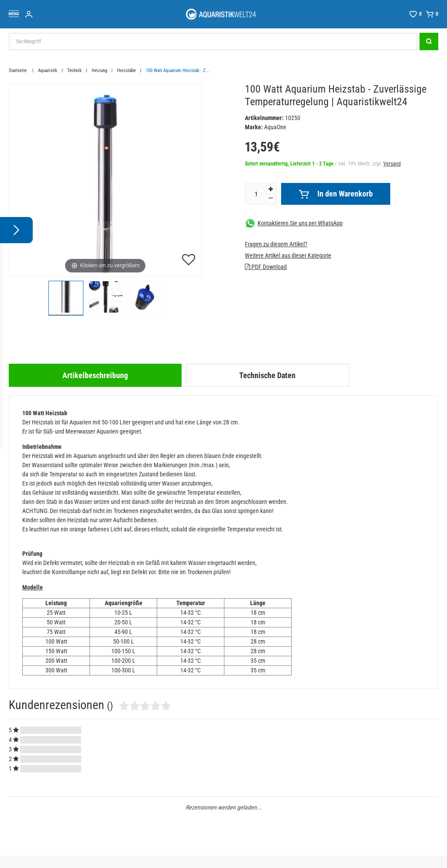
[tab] (95, 375)
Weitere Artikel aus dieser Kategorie (288, 255)
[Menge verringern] (271, 198)
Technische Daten (267, 375)
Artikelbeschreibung (95, 375)
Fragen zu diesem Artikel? (276, 244)
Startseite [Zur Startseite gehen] (18, 71)
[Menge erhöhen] (271, 189)
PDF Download (266, 267)
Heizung (99, 71)
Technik (74, 71)
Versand (392, 164)
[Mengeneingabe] (256, 194)
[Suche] (429, 41)
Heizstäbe (126, 71)
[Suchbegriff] (213, 41)
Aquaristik (48, 71)
